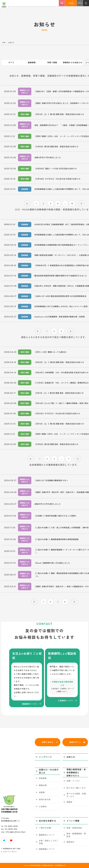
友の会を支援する (47, 821)
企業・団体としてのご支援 (49, 842)
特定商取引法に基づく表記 (12, 849)
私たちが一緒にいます (76, 788)
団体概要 (43, 778)
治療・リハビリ (73, 781)
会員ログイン (75, 742)
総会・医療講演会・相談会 (76, 835)
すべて (11, 62)
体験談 (69, 802)
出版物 (42, 792)
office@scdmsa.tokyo (15, 832)
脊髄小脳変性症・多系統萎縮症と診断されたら (76, 772)
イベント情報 (73, 821)
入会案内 (43, 806)
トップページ (45, 757)
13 (72, 203)
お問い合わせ (48, 742)
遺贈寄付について (47, 835)
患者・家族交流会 (74, 828)
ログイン (80, 3)
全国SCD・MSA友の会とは (49, 771)
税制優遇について (47, 849)
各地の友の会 (45, 799)
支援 (62, 3)
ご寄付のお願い (46, 828)
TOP (4, 43)
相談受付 (70, 842)
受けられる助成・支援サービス (76, 795)
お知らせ (71, 757)
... (65, 203)
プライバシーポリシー (10, 852)
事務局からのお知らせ (73, 62)
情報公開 (43, 785)
